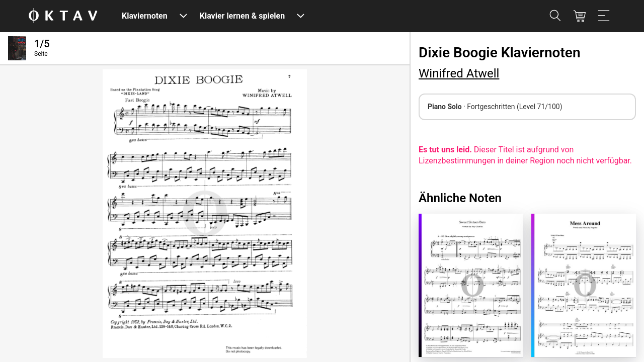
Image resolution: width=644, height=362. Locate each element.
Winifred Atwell (459, 73)
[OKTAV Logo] (63, 16)
